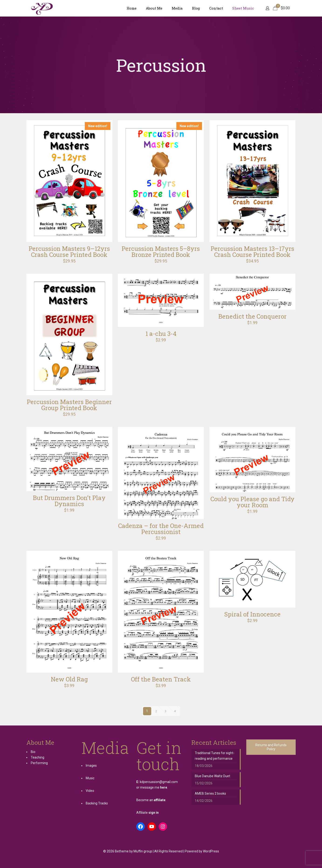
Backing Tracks (97, 803)
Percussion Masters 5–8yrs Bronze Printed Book (161, 252)
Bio (33, 752)
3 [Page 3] (166, 711)
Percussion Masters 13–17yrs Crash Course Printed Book (252, 252)
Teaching (38, 757)
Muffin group (143, 851)
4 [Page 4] (175, 711)
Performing (39, 763)
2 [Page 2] (156, 711)
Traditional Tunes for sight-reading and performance (215, 756)
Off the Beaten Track (161, 679)
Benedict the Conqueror (252, 316)
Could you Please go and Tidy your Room (252, 502)
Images (91, 766)
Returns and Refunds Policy (271, 747)
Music (90, 778)
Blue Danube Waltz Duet (212, 776)
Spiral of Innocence (252, 614)
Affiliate (147, 813)
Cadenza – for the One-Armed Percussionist (161, 529)
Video (90, 791)
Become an (151, 800)
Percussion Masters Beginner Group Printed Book (69, 405)
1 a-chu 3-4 (161, 334)
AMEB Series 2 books (210, 793)
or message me (152, 787)
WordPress (211, 851)
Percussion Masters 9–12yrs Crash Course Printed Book (69, 252)
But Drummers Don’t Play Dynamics (69, 501)
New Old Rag (69, 679)
